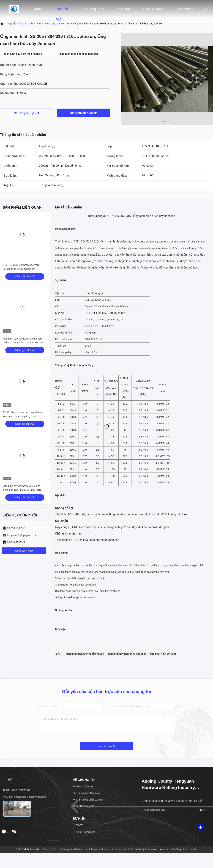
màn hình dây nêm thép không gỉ (127, 654)
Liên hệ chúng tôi (154, 11)
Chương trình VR (94, 11)
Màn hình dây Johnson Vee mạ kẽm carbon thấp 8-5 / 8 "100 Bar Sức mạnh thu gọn (24, 343)
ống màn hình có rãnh (163, 654)
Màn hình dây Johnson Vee (55, 24)
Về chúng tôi (124, 11)
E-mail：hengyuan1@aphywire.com (24, 797)
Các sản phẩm (62, 11)
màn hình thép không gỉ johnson (85, 654)
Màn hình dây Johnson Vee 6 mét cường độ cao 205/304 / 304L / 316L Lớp (23, 490)
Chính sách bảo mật (27, 849)
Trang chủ (37, 11)
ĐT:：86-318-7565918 (17, 790)
